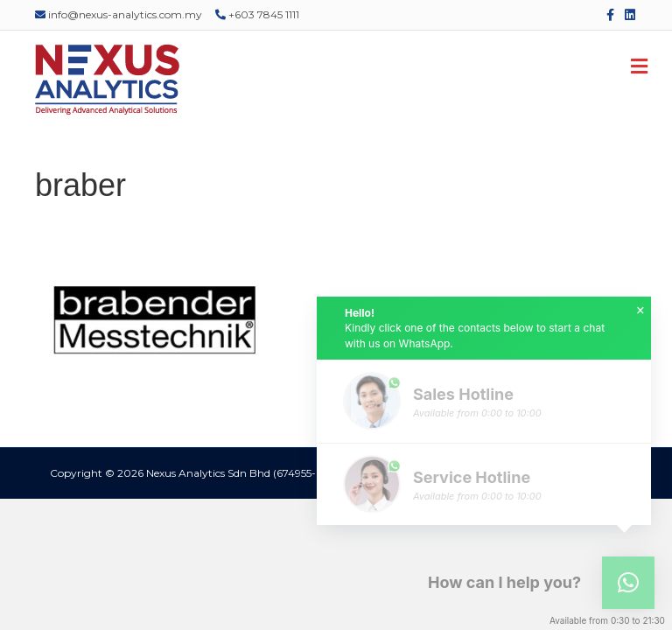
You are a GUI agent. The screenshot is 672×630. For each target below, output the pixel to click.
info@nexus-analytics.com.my (119, 14)
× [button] (640, 311)
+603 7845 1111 (257, 14)
